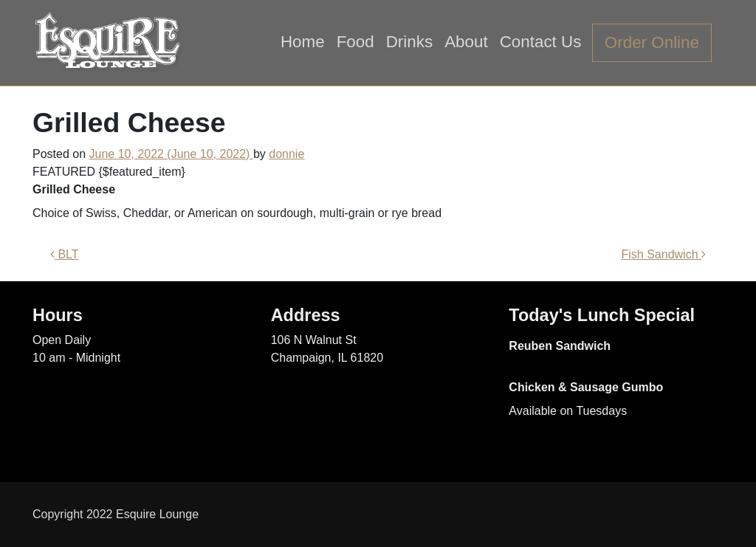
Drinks (409, 42)
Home (303, 42)
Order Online (652, 42)
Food (355, 42)
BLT (65, 254)
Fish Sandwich (664, 254)
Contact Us (541, 42)
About (466, 42)
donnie (286, 154)
